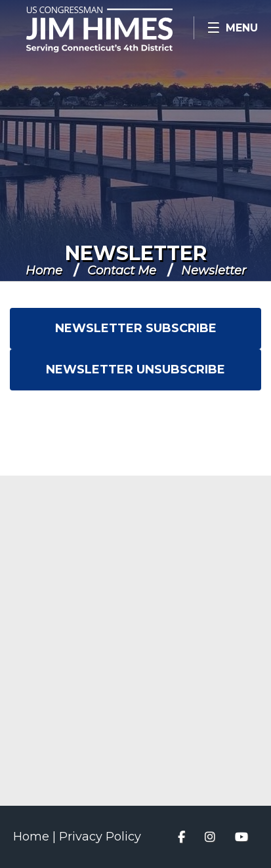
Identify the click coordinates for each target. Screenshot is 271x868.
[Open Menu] (232, 28)
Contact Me (122, 271)
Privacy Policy (100, 837)
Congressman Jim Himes (118, 29)
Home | (36, 837)
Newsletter (136, 253)
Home (44, 271)
